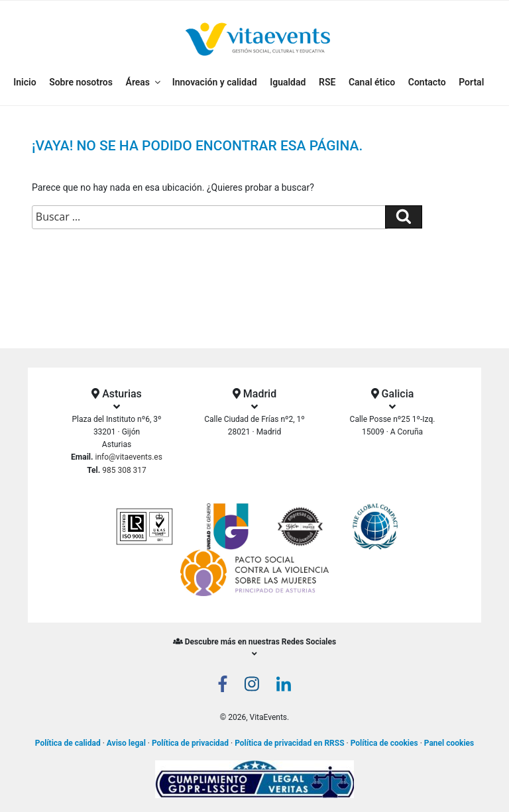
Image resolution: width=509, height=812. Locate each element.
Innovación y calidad (215, 82)
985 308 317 (124, 470)
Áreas (144, 82)
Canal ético (372, 82)
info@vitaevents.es (129, 457)
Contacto (427, 82)
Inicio (25, 82)
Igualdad (288, 82)
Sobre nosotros (81, 82)
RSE (327, 82)
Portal (471, 82)
